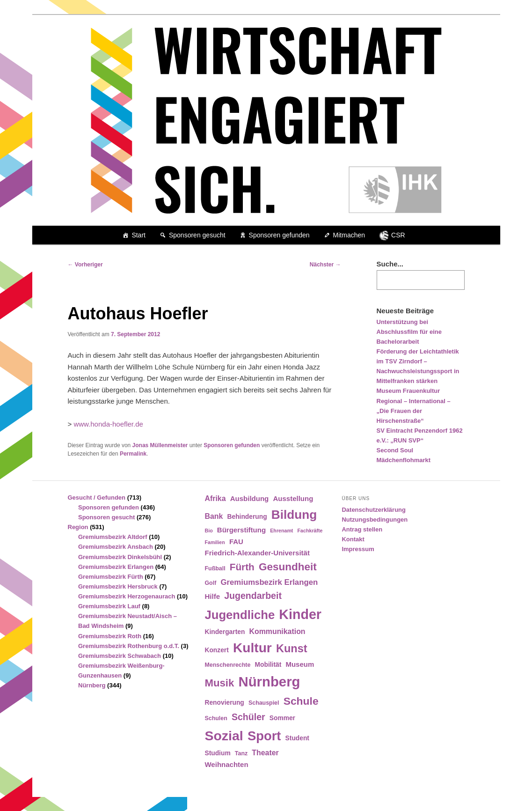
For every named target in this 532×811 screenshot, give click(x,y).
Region (78, 527)
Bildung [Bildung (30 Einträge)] (294, 515)
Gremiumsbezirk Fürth (111, 577)
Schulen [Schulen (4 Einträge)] (216, 718)
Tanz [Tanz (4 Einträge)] (241, 753)
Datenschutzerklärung (374, 510)
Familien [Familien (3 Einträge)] (215, 542)
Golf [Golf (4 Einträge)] (210, 583)
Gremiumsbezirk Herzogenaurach (127, 596)
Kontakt (353, 539)
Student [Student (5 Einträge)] (297, 738)
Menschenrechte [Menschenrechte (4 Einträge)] (227, 665)
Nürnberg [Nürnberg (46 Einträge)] (269, 682)
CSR (398, 235)
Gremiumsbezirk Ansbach (116, 547)
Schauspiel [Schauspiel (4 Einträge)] (264, 703)
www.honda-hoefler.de (108, 424)
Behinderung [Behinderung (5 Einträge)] (247, 517)
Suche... (390, 264)
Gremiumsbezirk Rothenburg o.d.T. (129, 646)
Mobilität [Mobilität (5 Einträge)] (268, 665)
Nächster (325, 265)
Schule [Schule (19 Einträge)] (301, 701)
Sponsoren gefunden (279, 235)
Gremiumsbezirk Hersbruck (118, 586)
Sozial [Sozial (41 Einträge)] (224, 736)
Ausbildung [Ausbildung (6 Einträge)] (250, 498)
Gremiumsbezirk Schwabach (120, 656)
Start (138, 235)
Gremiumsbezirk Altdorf (113, 537)
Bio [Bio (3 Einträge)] (208, 531)
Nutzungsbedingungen (375, 520)
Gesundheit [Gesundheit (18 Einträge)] (288, 567)
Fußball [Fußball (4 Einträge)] (215, 568)
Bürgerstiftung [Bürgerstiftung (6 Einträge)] (241, 530)
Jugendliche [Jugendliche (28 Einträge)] (240, 615)
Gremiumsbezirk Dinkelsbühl (120, 557)
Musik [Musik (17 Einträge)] (219, 683)
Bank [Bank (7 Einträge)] (214, 516)
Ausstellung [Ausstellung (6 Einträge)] (293, 498)
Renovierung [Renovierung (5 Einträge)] (224, 703)
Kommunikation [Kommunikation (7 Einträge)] (277, 631)
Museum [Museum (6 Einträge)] (300, 664)
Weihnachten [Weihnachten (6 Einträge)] (226, 764)
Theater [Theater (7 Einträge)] (265, 753)
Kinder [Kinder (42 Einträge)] (300, 614)
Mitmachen (349, 235)
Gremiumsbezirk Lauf (109, 606)
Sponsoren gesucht (197, 235)
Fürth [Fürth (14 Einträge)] (242, 567)
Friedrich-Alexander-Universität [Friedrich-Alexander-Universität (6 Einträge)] (257, 553)
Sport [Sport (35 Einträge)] (264, 736)
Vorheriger (85, 265)
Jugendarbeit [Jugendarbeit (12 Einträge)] (253, 596)
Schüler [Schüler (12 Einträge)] (248, 717)
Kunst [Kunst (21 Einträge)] (292, 649)
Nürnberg (92, 685)
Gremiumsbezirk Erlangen (116, 567)
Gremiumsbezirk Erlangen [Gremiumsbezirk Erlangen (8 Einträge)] (269, 582)
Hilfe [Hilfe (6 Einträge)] (212, 596)
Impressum (358, 549)
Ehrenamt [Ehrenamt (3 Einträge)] (281, 531)
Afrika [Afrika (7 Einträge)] (215, 498)
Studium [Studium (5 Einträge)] (217, 753)
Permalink (133, 454)
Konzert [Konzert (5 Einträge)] (216, 650)
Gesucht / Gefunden (97, 498)
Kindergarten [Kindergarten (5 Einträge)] (225, 632)
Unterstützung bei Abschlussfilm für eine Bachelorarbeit (409, 332)
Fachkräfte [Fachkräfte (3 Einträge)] (310, 531)
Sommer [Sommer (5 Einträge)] (282, 718)
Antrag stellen (362, 529)
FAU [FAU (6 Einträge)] (236, 542)
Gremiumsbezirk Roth (110, 636)
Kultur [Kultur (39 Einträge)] (252, 648)
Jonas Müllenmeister (160, 445)
